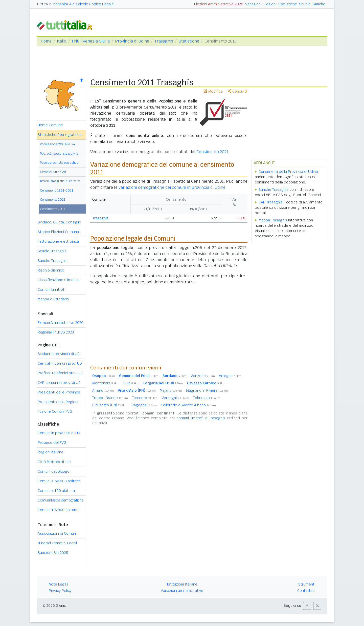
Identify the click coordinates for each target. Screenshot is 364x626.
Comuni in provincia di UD (59, 433)
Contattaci (306, 591)
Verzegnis (175, 398)
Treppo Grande (110, 398)
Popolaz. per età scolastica (59, 163)
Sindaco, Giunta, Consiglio (59, 222)
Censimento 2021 (53, 200)
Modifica (213, 91)
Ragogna (144, 405)
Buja (131, 383)
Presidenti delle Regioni (58, 402)
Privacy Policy (60, 591)
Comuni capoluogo (54, 471)
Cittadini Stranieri (53, 172)
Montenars (106, 383)
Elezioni (270, 4)
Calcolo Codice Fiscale (95, 4)
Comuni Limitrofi (51, 289)
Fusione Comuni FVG (55, 411)
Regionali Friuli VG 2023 (56, 332)
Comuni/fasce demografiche (61, 500)
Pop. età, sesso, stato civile (59, 153)
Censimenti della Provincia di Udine (288, 172)
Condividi (238, 91)
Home (46, 41)
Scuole (305, 4)
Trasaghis (164, 41)
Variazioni (253, 4)
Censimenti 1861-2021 (56, 190)
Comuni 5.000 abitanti (58, 510)
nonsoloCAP (64, 4)
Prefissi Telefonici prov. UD (60, 373)
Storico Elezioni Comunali (59, 232)
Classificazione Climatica (59, 280)
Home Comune (50, 125)
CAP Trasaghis (271, 202)
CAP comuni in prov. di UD (59, 383)
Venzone (203, 376)
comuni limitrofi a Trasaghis (201, 418)
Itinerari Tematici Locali (57, 543)
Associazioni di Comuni (57, 533)
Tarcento (145, 398)
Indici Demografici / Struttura (60, 181)
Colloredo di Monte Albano (188, 405)
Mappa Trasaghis (273, 220)
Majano (171, 390)
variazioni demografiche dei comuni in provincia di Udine (172, 187)
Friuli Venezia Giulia (91, 41)
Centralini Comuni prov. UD (60, 363)
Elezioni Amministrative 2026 (219, 4)
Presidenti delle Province (59, 392)
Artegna (230, 376)
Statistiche (288, 4)
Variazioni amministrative (182, 591)
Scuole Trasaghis (52, 251)
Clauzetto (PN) (110, 405)
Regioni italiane (51, 452)
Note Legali (58, 584)
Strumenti (307, 584)
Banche (319, 4)
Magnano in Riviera (207, 390)
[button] (307, 606)
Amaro (103, 390)
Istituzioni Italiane (182, 584)
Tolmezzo (207, 398)
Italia (62, 41)
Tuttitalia (44, 4)
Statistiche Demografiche (60, 135)
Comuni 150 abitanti (56, 491)
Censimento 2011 (52, 209)
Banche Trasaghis (53, 261)
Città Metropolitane (54, 462)
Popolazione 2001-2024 (58, 144)
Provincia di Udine (132, 41)
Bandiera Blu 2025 (53, 553)
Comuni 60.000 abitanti (59, 481)
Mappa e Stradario (53, 299)
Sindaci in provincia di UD (59, 354)
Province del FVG (52, 443)
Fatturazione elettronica (58, 241)
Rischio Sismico (51, 270)
